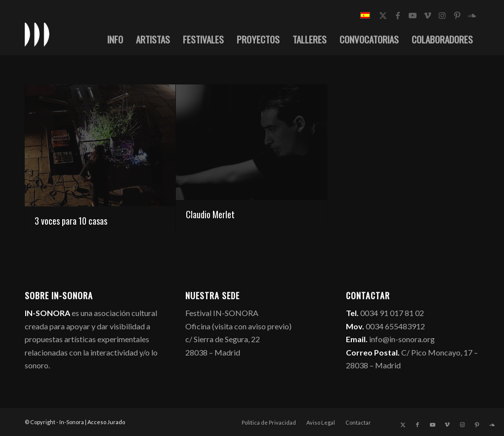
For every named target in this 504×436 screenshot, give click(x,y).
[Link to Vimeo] (427, 15)
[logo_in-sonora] (37, 34)
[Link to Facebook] (398, 15)
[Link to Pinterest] (457, 15)
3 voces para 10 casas (71, 221)
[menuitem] (115, 39)
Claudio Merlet (210, 214)
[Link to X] (383, 15)
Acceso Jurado (106, 422)
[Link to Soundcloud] (472, 15)
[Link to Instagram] (442, 15)
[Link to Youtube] (413, 15)
